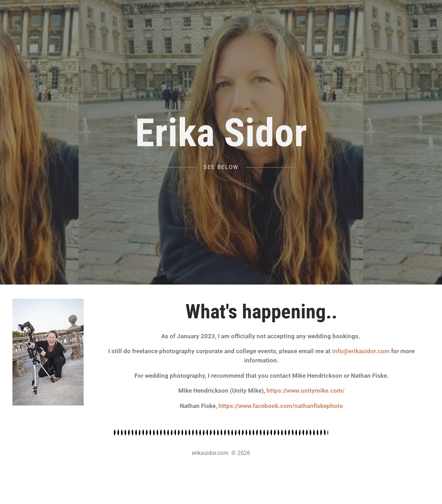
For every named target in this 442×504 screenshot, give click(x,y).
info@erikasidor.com (361, 351)
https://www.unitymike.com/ (306, 391)
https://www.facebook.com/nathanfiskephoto (281, 406)
